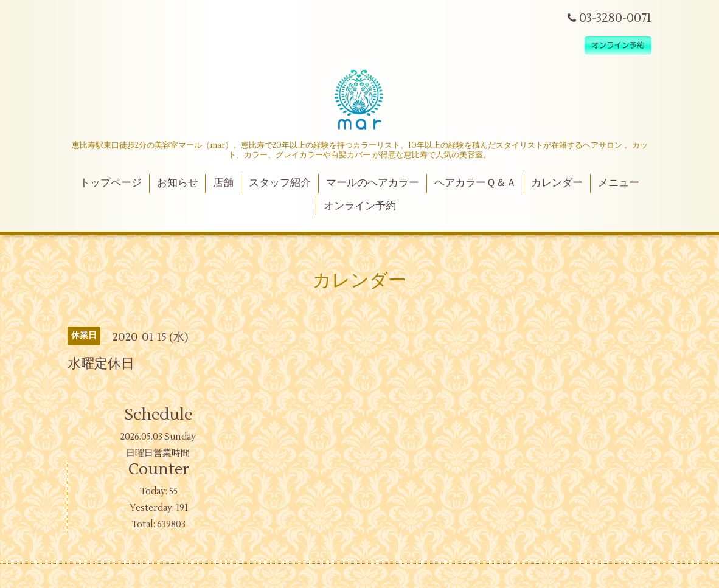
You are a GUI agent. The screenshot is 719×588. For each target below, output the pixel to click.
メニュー (619, 183)
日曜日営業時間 (158, 453)
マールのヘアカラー (373, 183)
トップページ (111, 183)
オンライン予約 (360, 206)
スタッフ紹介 (280, 183)
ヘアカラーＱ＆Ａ (475, 183)
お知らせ (178, 183)
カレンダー (557, 183)
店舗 (223, 183)
